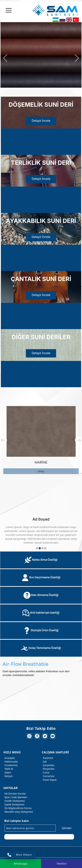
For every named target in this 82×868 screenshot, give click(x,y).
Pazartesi (47, 758)
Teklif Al (8, 769)
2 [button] (40, 548)
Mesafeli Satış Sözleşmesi (18, 812)
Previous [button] (5, 58)
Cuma (46, 772)
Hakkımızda (10, 762)
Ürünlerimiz (11, 765)
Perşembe (48, 769)
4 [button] (45, 548)
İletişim (8, 776)
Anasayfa (9, 758)
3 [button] (42, 548)
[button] (41, 560)
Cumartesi (48, 776)
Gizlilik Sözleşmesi (14, 801)
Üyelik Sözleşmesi (14, 804)
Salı (44, 762)
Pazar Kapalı (49, 780)
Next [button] (77, 58)
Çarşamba (48, 765)
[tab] (41, 560)
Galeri (7, 772)
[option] (41, 54)
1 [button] (37, 548)
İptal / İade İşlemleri (15, 797)
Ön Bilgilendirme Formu (17, 808)
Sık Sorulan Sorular (15, 794)
